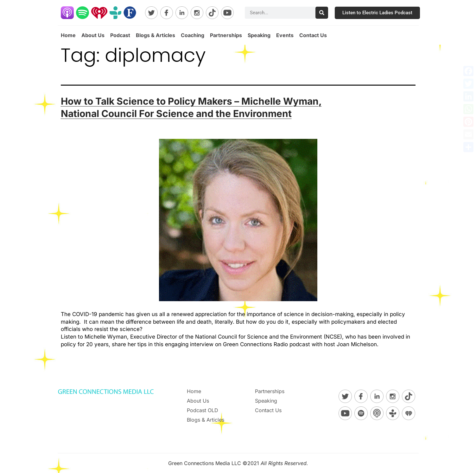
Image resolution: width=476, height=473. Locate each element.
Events (285, 35)
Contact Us (313, 35)
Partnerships (226, 35)
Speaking (259, 35)
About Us (93, 35)
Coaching (193, 35)
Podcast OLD (203, 410)
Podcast (120, 35)
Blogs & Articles (155, 35)
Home (68, 35)
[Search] (322, 13)
